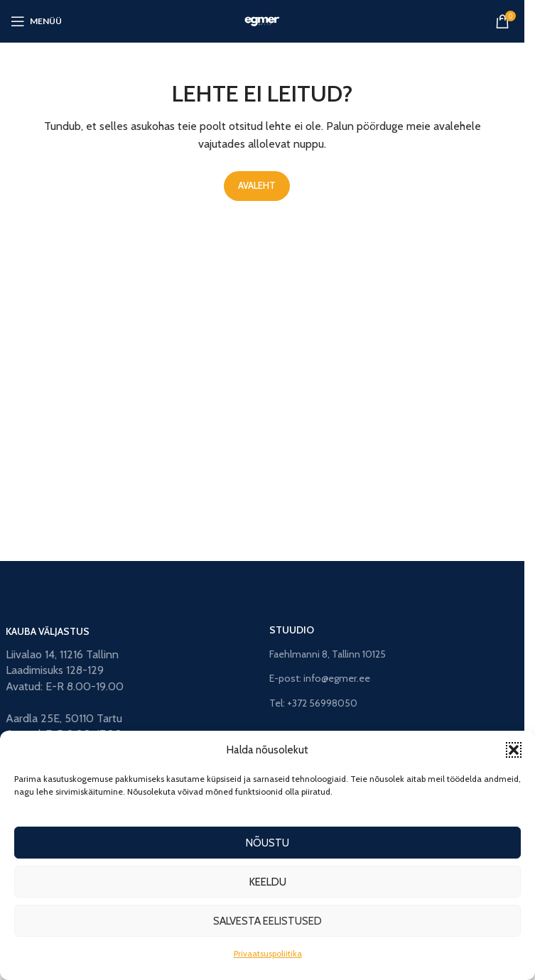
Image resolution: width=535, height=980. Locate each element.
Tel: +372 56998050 (313, 703)
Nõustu (267, 843)
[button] (514, 750)
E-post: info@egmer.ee (320, 678)
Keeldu (268, 882)
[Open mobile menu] (36, 21)
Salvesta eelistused (267, 921)
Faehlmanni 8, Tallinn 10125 (328, 654)
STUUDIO (292, 630)
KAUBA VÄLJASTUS (48, 631)
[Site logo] (262, 20)
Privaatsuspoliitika (268, 953)
